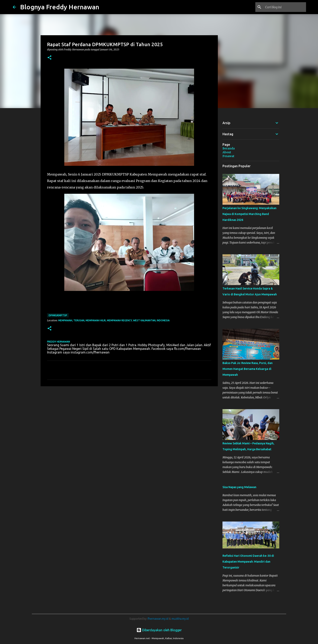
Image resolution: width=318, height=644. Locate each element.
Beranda (229, 148)
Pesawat (228, 156)
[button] (49, 58)
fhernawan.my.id (158, 619)
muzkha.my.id (180, 619)
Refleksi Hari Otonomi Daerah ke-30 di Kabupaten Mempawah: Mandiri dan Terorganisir (248, 562)
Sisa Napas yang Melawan (239, 487)
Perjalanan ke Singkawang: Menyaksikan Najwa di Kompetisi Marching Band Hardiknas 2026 (249, 214)
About (227, 152)
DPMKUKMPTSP (58, 315)
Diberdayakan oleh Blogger (159, 630)
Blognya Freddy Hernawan (60, 7)
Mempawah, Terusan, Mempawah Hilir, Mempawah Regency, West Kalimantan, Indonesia (114, 320)
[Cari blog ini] (285, 7)
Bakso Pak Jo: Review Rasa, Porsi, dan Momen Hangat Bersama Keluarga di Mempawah (248, 369)
